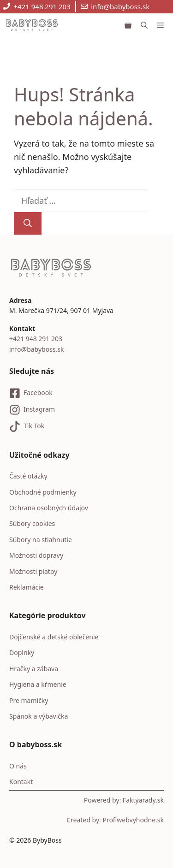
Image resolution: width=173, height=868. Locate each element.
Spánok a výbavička (39, 716)
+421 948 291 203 (42, 6)
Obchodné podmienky (43, 492)
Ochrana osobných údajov (49, 508)
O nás (18, 766)
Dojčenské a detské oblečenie (54, 637)
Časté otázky (28, 476)
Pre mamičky (29, 700)
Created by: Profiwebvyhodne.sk (115, 820)
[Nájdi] (28, 223)
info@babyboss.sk (120, 6)
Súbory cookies (32, 523)
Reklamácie (27, 587)
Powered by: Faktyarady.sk (124, 800)
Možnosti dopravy (36, 555)
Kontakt (21, 782)
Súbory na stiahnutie (41, 540)
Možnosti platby (33, 571)
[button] (144, 25)
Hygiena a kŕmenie (38, 684)
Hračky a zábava (34, 669)
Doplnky (22, 652)
